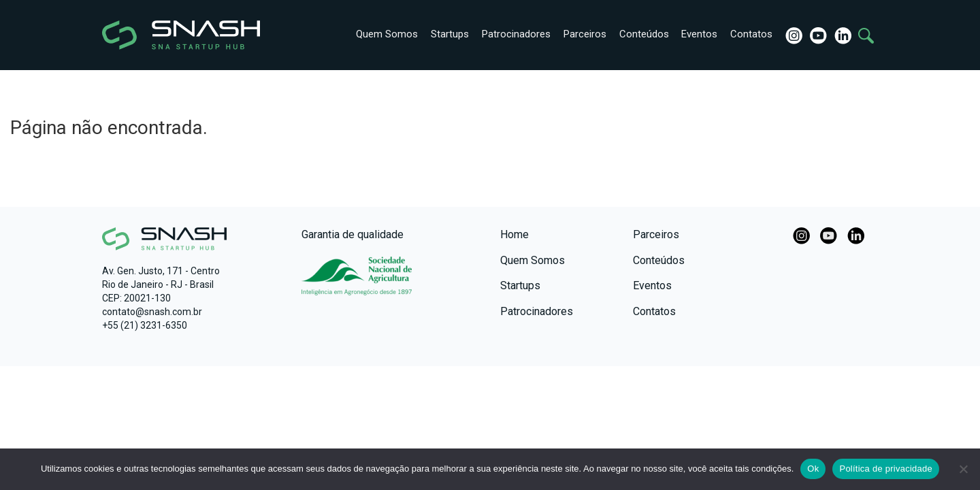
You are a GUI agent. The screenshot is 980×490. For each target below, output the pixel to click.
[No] (963, 469)
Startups (444, 34)
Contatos (749, 34)
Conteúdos (640, 34)
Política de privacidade (886, 469)
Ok (813, 469)
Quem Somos (380, 34)
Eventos (697, 34)
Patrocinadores (511, 34)
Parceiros (580, 34)
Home (514, 234)
